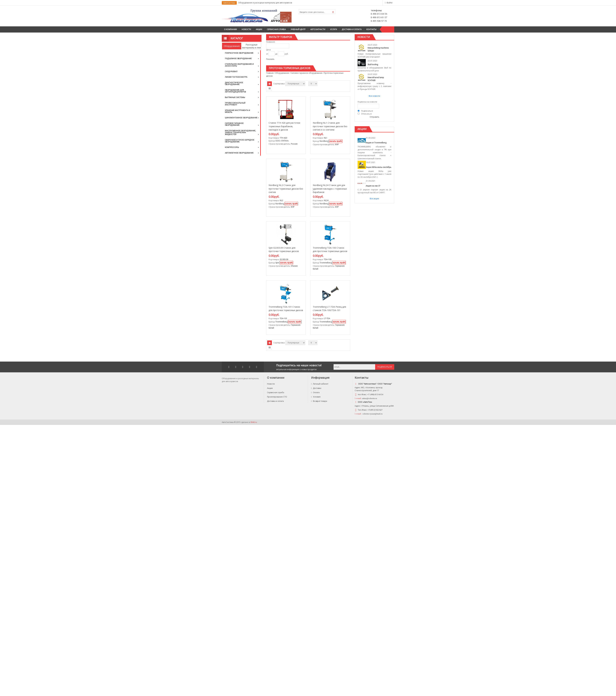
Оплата (315, 392)
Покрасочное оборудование (239, 53)
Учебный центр (298, 29)
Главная (270, 73)
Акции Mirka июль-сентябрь (379, 167)
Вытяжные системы (235, 97)
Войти (390, 3)
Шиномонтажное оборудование (241, 118)
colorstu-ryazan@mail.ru (372, 414)
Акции (259, 29)
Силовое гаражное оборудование (234, 124)
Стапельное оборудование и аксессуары (239, 65)
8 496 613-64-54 (379, 14)
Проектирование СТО (277, 397)
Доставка (316, 388)
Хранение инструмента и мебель (238, 111)
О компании (230, 29)
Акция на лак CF (373, 186)
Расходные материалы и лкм (251, 46)
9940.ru (254, 422)
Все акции (374, 199)
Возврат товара (319, 401)
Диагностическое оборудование (234, 84)
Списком (269, 88)
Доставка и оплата (352, 29)
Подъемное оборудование (238, 59)
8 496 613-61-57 (379, 17)
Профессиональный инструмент (235, 104)
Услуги (333, 29)
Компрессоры (232, 147)
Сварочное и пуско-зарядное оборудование (240, 141)
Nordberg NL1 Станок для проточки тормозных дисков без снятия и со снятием (330, 126)
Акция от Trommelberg (376, 143)
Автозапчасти (318, 29)
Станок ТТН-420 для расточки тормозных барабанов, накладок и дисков (284, 126)
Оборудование (232, 46)
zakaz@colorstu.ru (370, 398)
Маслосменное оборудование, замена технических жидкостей (240, 133)
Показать (270, 59)
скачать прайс (336, 141)
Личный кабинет (320, 384)
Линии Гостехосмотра (236, 77)
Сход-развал (231, 72)
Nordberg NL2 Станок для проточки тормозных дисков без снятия (286, 189)
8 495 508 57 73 (379, 21)
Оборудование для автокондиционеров (236, 91)
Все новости (374, 96)
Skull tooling (373, 64)
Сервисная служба (276, 29)
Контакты (371, 29)
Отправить (374, 117)
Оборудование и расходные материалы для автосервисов (265, 3)
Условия (316, 397)
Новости (246, 29)
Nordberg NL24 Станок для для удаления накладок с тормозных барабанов (330, 189)
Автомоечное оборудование (239, 153)
